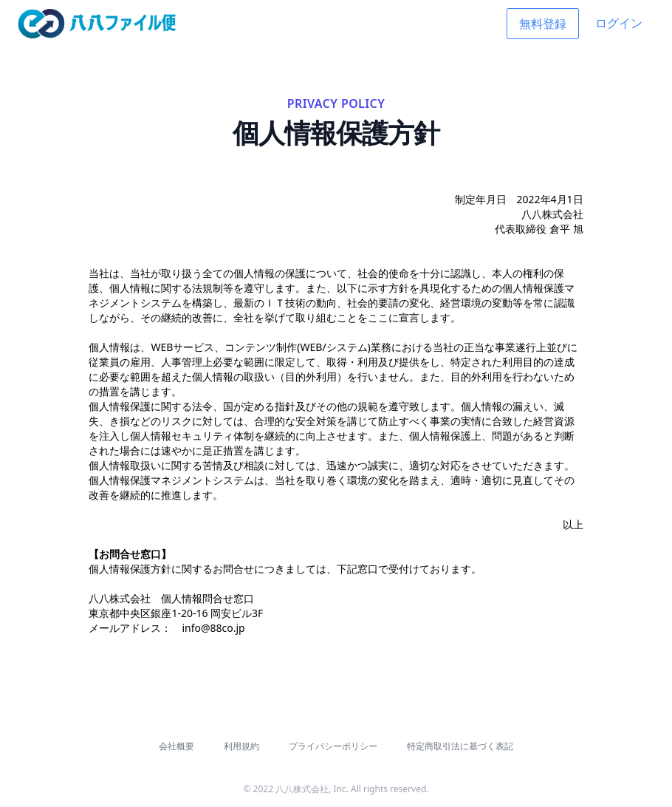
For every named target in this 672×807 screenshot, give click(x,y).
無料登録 (543, 24)
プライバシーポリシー (333, 746)
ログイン (619, 23)
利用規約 (241, 746)
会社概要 (176, 746)
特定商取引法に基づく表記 (460, 746)
